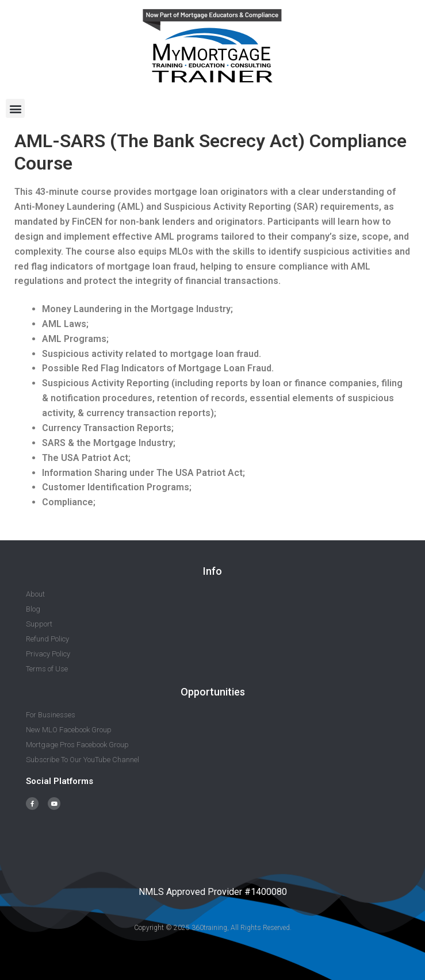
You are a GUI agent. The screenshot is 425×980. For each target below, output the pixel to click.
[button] (15, 108)
